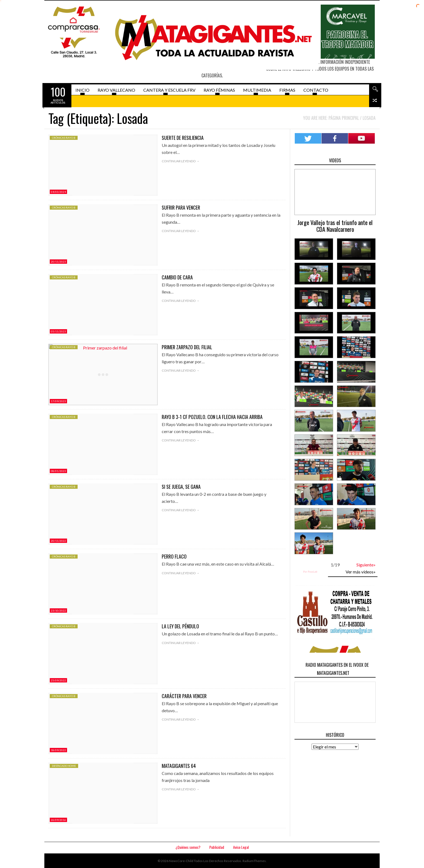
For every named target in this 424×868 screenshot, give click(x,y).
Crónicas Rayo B (64, 138)
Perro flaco (174, 556)
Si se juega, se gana (181, 487)
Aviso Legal (241, 847)
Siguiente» (366, 565)
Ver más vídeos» (361, 572)
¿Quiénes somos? (188, 847)
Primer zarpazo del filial (187, 347)
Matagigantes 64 (179, 766)
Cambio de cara (177, 277)
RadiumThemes (254, 861)
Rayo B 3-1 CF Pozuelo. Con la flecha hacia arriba (212, 417)
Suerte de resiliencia (183, 138)
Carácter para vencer (184, 696)
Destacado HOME (64, 766)
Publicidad (217, 847)
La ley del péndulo (180, 626)
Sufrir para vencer (181, 207)
